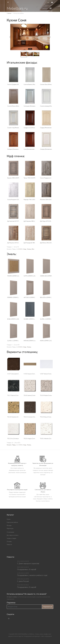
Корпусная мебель (12, 522)
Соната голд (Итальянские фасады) (17, 128)
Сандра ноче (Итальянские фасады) (34, 128)
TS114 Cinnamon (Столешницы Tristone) (18, 417)
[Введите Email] (24, 607)
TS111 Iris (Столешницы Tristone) (17, 439)
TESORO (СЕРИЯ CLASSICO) (15, 276)
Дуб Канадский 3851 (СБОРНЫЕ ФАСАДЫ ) (36, 243)
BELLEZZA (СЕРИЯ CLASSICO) (48, 298)
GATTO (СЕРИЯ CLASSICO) (31, 276)
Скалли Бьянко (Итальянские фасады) (34, 85)
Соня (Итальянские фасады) (32, 149)
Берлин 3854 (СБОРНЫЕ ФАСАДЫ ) (18, 178)
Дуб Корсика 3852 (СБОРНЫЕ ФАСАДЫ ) (35, 221)
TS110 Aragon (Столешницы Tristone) (34, 439)
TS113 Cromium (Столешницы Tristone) (35, 417)
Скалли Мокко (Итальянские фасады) (18, 106)
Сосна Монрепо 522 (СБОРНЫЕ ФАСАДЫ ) (19, 200)
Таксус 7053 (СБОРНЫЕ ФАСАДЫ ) (33, 178)
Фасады (9, 525)
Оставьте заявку (12, 597)
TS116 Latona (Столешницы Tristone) (34, 395)
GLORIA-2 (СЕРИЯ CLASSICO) (48, 319)
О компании (10, 532)
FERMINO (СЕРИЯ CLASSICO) (15, 298)
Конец (29, 249)
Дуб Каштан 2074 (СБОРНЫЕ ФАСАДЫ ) (19, 243)
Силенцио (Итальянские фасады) (33, 106)
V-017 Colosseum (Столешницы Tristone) (19, 374)
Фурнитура (10, 528)
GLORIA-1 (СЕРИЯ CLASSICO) (16, 341)
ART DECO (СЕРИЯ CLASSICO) (32, 298)
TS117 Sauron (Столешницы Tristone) (18, 395)
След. (25, 249)
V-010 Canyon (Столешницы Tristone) (34, 374)
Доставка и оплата (13, 535)
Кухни (9, 519)
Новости (9, 545)
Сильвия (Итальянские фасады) (16, 149)
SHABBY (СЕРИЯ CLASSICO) (31, 319)
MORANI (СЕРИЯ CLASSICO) (31, 341)
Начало (9, 445)
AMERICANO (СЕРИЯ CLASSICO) (49, 276)
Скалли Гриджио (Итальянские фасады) (18, 85)
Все (33, 249)
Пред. (14, 445)
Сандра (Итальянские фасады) (49, 128)
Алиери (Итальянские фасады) (49, 149)
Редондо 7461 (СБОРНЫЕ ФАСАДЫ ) (34, 200)
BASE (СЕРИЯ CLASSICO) (14, 319)
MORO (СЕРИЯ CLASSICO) (47, 341)
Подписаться (48, 607)
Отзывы (9, 541)
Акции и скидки (11, 538)
